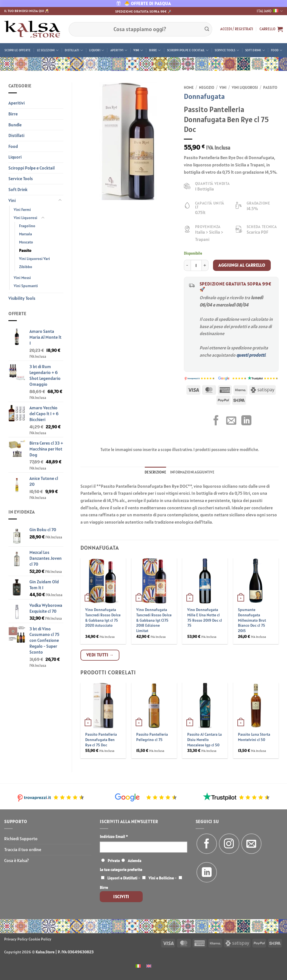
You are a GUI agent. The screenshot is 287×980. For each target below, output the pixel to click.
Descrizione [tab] (155, 472)
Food (277, 50)
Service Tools (227, 50)
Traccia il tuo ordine (23, 849)
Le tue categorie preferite (121, 870)
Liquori (97, 50)
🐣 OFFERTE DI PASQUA (144, 3)
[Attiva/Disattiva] (60, 200)
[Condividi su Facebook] (216, 421)
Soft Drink (255, 50)
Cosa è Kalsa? (17, 860)
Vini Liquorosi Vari (34, 259)
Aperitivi (119, 50)
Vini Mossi (22, 278)
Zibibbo (26, 267)
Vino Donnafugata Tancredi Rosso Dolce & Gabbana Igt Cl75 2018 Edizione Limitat (154, 620)
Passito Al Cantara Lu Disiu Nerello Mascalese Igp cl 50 (205, 739)
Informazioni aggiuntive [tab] (192, 472)
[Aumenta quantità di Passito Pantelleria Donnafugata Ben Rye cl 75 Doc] (205, 265)
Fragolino (27, 226)
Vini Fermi (22, 210)
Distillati (74, 50)
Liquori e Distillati (122, 878)
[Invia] (207, 29)
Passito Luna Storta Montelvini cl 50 (254, 737)
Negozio (207, 87)
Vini (138, 50)
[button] (237, 29)
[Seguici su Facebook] (207, 844)
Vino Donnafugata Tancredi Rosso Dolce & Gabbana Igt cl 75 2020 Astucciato (103, 617)
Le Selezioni (48, 50)
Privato (114, 861)
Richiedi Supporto (21, 839)
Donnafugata (204, 96)
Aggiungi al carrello (242, 265)
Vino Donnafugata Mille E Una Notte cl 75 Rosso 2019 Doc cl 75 (205, 617)
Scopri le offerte (18, 50)
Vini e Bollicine (161, 878)
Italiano (270, 11)
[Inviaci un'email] (252, 844)
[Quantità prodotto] (196, 265)
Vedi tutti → (100, 655)
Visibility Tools (22, 298)
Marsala (26, 234)
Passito (25, 250)
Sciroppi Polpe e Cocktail (188, 50)
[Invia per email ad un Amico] (231, 421)
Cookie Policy (40, 939)
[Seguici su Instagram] (229, 844)
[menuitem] (138, 966)
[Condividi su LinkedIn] (246, 421)
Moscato (26, 242)
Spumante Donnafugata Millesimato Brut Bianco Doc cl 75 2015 (252, 620)
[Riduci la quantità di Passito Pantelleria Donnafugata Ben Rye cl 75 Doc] (187, 265)
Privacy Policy (16, 939)
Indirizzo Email (114, 837)
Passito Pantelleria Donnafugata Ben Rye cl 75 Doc (101, 739)
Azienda (135, 861)
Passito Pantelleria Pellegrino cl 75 (152, 737)
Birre (155, 50)
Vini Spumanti (26, 286)
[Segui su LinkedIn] (207, 872)
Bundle (15, 125)
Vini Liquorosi (26, 218)
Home (189, 87)
